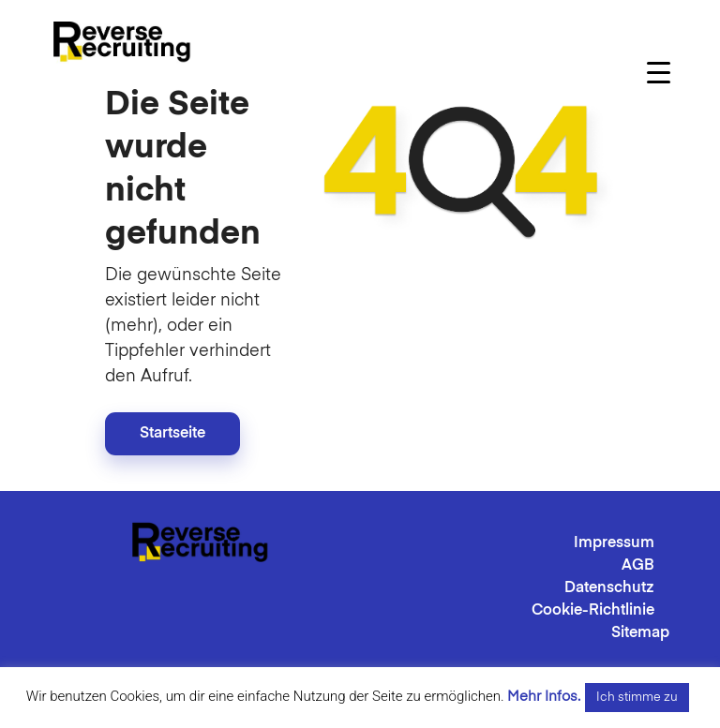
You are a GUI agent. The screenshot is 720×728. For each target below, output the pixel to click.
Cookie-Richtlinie (593, 611)
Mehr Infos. (544, 697)
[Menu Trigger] (659, 73)
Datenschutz (609, 588)
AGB (638, 566)
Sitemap (640, 633)
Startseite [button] (172, 434)
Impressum (614, 543)
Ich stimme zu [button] (637, 698)
